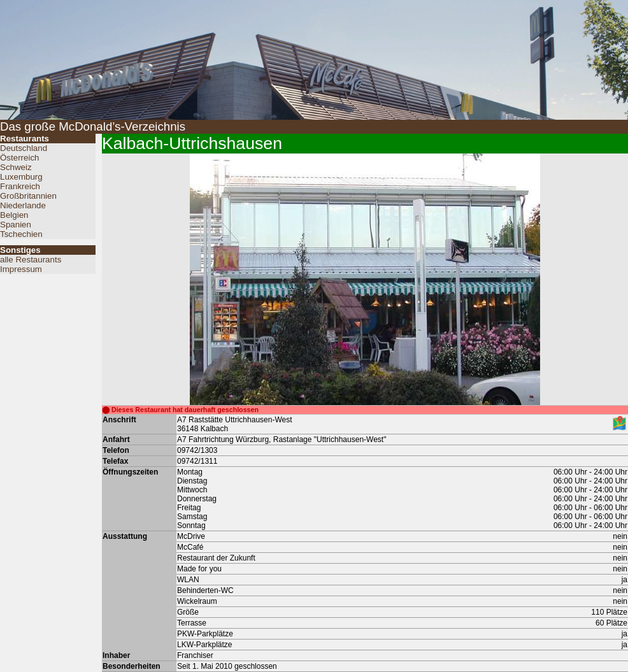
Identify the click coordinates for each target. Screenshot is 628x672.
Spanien (16, 225)
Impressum (21, 269)
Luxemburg (21, 177)
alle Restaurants (31, 260)
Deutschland (24, 148)
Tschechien (21, 234)
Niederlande (23, 205)
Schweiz (16, 167)
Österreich (19, 158)
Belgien (14, 215)
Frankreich (20, 186)
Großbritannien (28, 196)
